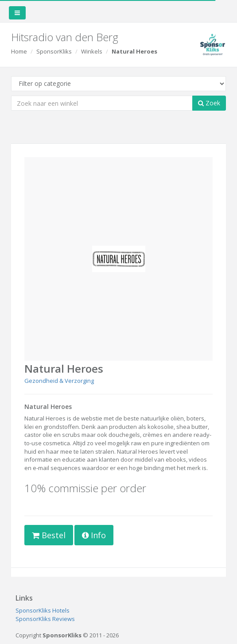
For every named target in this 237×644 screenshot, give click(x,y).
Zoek (209, 103)
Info (94, 535)
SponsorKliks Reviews (45, 619)
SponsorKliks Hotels (43, 610)
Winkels (92, 51)
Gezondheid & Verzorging (59, 381)
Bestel (49, 535)
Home (19, 51)
